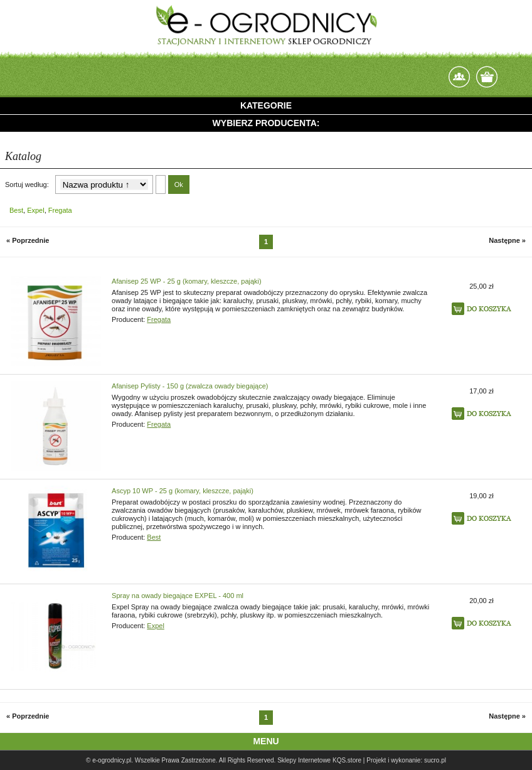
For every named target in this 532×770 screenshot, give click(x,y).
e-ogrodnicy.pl (112, 760)
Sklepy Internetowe (304, 760)
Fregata (60, 210)
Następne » (507, 240)
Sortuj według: (27, 184)
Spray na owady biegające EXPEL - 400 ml (178, 596)
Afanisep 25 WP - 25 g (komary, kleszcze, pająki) (187, 281)
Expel (36, 210)
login (405, 77)
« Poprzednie (28, 240)
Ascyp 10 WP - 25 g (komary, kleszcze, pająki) (183, 491)
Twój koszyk (487, 77)
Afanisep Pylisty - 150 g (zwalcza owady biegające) (190, 386)
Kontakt (459, 77)
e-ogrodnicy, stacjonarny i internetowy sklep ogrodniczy (266, 25)
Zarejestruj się (432, 74)
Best (16, 210)
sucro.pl (435, 760)
